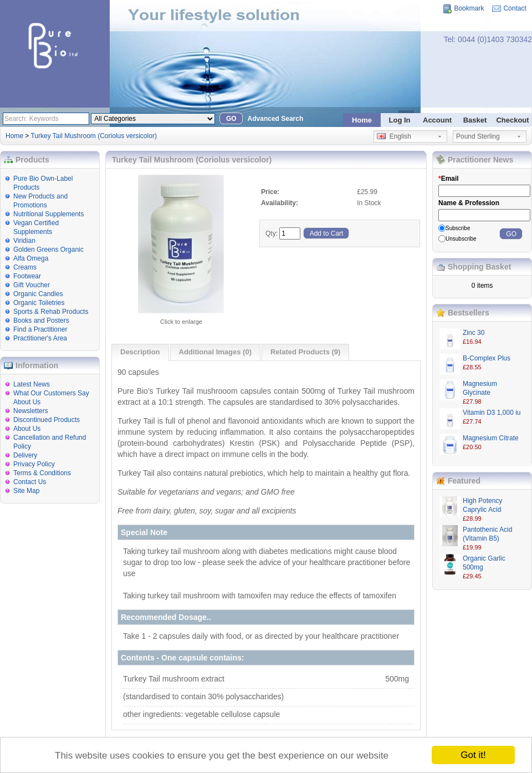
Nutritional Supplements (48, 214)
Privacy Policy (34, 464)
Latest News (32, 384)
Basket (475, 120)
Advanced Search (276, 119)
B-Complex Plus (487, 358)
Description (140, 352)
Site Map (26, 491)
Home (362, 120)
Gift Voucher (32, 285)
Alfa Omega (31, 258)
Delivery (25, 455)
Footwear (27, 276)
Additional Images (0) (215, 352)
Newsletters (31, 411)
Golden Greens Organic (48, 250)
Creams (25, 267)
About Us (27, 429)
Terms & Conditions (42, 473)
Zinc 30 (474, 333)
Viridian (24, 241)
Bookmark (469, 8)
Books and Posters (41, 321)
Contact (515, 8)
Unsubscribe (461, 239)
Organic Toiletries (39, 303)
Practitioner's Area (40, 338)
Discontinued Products (47, 420)
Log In (400, 120)
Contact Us (30, 482)
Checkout (512, 120)
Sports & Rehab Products (51, 312)
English (394, 136)
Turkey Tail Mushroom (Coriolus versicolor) (93, 136)
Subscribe (458, 228)
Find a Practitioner (40, 329)
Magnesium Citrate (491, 438)
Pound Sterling (478, 136)
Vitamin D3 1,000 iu (492, 413)
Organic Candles (38, 294)
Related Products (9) (305, 352)
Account (437, 120)
